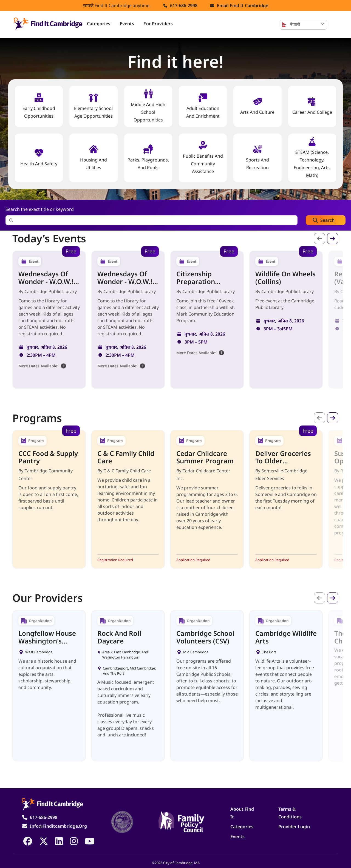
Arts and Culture (257, 106)
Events (127, 24)
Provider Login (294, 827)
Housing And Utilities (94, 158)
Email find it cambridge (243, 5)
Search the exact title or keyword (40, 209)
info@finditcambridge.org (58, 826)
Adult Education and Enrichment (203, 106)
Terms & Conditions (290, 813)
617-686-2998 (184, 5)
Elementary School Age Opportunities (93, 106)
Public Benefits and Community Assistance (203, 158)
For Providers (158, 24)
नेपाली (291, 25)
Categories (99, 24)
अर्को (333, 239)
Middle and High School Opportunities (148, 106)
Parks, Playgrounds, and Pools (148, 158)
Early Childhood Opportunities (39, 106)
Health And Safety (39, 158)
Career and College (312, 106)
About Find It (242, 813)
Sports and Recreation (257, 158)
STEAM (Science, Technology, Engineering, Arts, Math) (312, 158)
